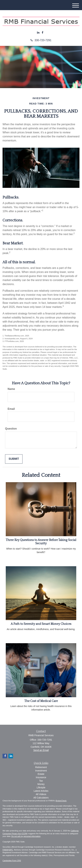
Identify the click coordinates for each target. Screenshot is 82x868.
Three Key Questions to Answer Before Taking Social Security (41, 542)
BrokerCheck (61, 801)
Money (41, 784)
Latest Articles (41, 791)
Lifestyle (41, 787)
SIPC (11, 850)
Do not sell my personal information (26, 836)
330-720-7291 (41, 40)
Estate (41, 774)
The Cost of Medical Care (41, 701)
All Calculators (41, 798)
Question (11, 429)
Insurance (41, 777)
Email (11, 409)
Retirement (41, 767)
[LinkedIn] (38, 33)
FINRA (5, 850)
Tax (41, 781)
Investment (41, 771)
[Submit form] (14, 459)
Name (11, 389)
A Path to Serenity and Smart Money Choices (41, 624)
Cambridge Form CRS (12, 861)
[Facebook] (43, 33)
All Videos (41, 794)
